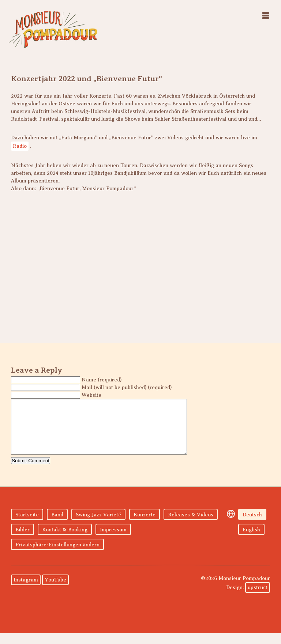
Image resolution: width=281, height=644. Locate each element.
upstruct (258, 598)
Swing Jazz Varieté (98, 526)
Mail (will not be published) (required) (127, 387)
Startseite (27, 526)
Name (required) (102, 380)
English (251, 541)
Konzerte (145, 526)
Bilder (23, 541)
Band (57, 526)
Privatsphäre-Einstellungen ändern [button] (57, 556)
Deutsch (252, 526)
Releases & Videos (191, 526)
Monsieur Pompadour (53, 29)
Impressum (113, 541)
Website (91, 395)
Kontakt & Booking (65, 541)
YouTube (55, 591)
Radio (20, 146)
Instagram (26, 591)
